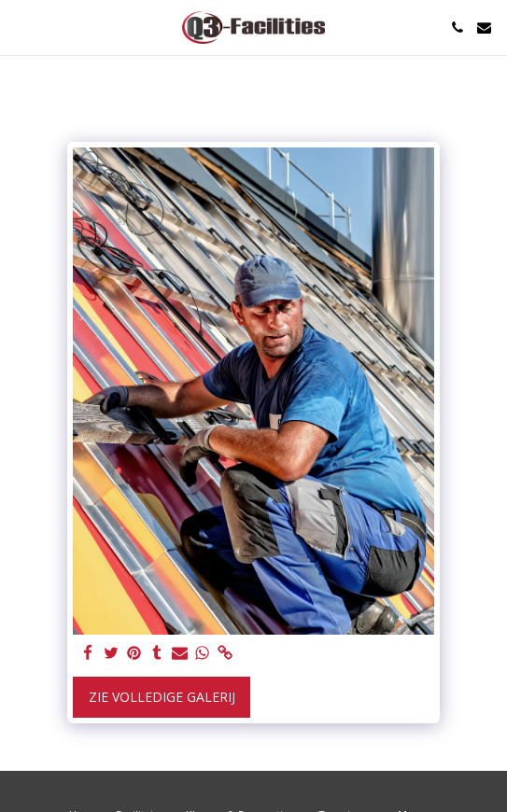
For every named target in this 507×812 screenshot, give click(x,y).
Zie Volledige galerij (162, 697)
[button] (21, 27)
